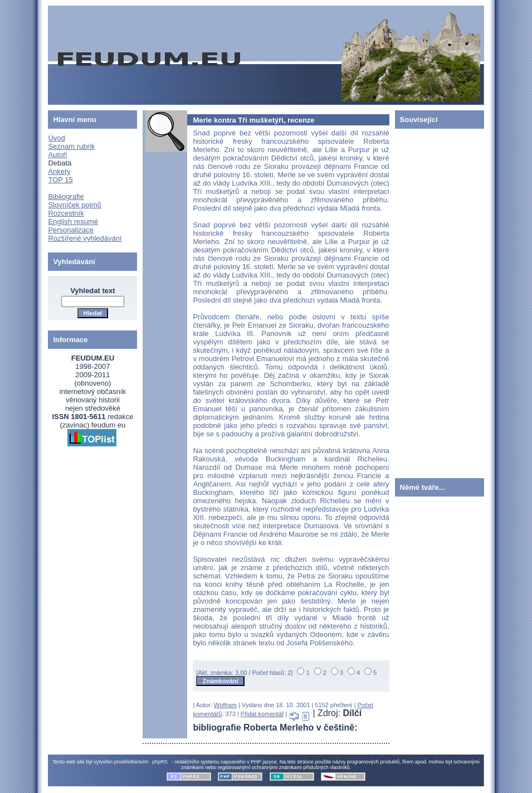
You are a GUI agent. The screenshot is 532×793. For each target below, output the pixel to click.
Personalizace (71, 230)
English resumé (73, 222)
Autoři (57, 155)
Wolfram (225, 705)
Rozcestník (66, 213)
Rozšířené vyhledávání (85, 238)
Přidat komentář (262, 714)
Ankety (59, 171)
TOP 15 (60, 180)
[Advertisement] (428, 301)
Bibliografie (66, 196)
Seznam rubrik (71, 146)
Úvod (56, 138)
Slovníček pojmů (74, 205)
